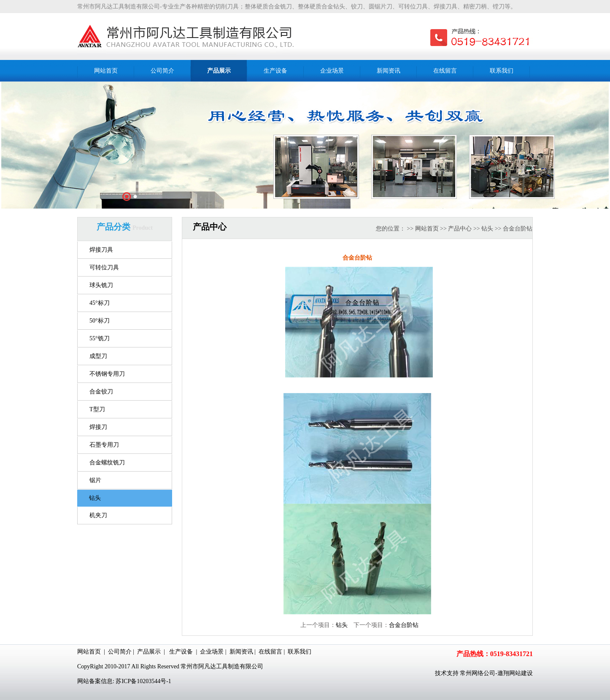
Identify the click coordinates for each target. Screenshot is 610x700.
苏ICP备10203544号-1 (143, 681)
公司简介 (120, 652)
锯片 (95, 480)
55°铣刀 (100, 338)
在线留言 (270, 652)
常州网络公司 (478, 673)
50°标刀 (100, 321)
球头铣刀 (101, 285)
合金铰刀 (101, 392)
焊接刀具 (101, 250)
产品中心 (460, 229)
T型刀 (97, 409)
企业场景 (212, 652)
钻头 (95, 498)
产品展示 (149, 652)
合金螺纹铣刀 (107, 463)
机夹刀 (98, 515)
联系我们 (300, 652)
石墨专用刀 (104, 445)
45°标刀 (100, 303)
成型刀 (98, 356)
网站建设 (521, 673)
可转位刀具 (104, 267)
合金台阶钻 (404, 625)
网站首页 (427, 229)
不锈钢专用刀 (107, 374)
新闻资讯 (241, 652)
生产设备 (181, 652)
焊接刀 (98, 427)
